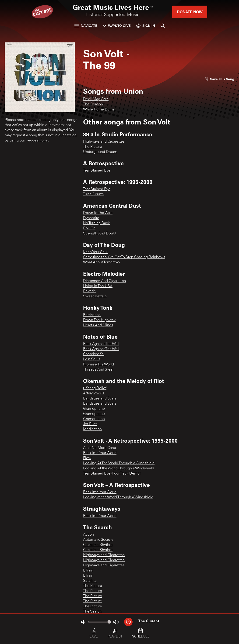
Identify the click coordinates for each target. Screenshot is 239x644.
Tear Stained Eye (97, 171)
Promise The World (98, 365)
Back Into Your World (100, 453)
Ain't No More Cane (100, 448)
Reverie (90, 291)
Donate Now (190, 12)
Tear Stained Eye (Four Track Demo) (112, 474)
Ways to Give (117, 26)
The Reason (93, 104)
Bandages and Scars (100, 399)
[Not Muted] (83, 622)
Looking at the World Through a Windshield (118, 497)
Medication (92, 429)
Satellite (90, 581)
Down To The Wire (98, 213)
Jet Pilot (90, 424)
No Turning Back (96, 223)
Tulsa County (94, 194)
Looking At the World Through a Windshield (119, 468)
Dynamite (91, 218)
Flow (87, 458)
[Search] (163, 26)
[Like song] (219, 79)
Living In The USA (98, 286)
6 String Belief (95, 388)
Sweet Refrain (95, 296)
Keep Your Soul (95, 252)
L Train (88, 571)
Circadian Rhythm (98, 545)
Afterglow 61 (94, 393)
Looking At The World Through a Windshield (119, 463)
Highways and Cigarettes (104, 142)
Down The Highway (99, 320)
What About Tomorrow (102, 262)
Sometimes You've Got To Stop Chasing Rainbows (124, 257)
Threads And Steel (98, 370)
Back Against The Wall (101, 344)
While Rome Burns (99, 110)
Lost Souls (92, 359)
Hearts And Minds (98, 325)
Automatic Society (98, 540)
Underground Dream (100, 152)
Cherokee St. (94, 354)
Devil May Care (96, 99)
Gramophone (94, 409)
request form (37, 141)
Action (88, 535)
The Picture (93, 147)
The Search (92, 612)
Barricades (92, 315)
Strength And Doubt (100, 234)
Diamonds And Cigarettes (104, 281)
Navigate (86, 26)
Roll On (89, 228)
